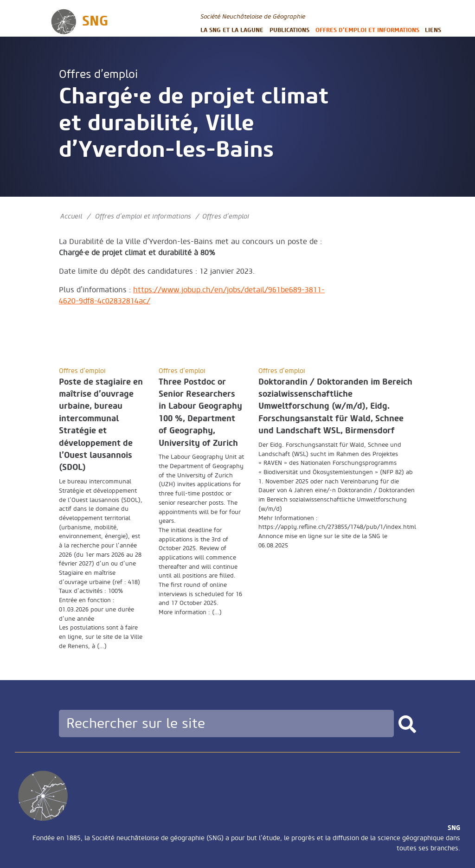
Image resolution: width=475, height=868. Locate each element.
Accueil (71, 216)
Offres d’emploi (98, 74)
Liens (433, 30)
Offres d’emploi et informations (367, 30)
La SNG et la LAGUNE (232, 30)
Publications (289, 30)
